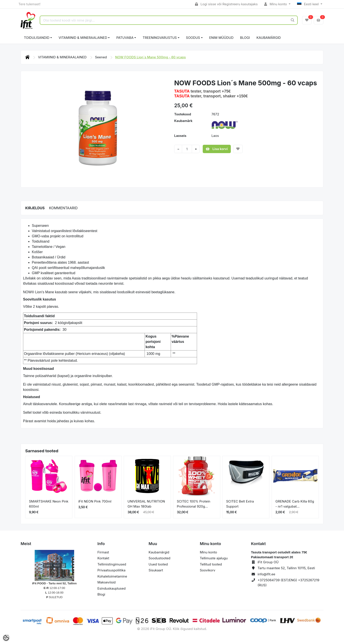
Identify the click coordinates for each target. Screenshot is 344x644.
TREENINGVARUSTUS (160, 38)
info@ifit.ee (266, 574)
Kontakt (103, 558)
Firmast (103, 552)
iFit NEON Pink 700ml (95, 501)
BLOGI (245, 38)
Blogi (101, 594)
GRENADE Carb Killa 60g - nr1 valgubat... (295, 504)
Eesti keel (308, 4)
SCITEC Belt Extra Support (240, 504)
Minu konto (276, 4)
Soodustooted (159, 558)
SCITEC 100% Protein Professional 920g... (193, 504)
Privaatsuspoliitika (111, 570)
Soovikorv (208, 570)
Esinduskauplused (111, 588)
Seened (101, 57)
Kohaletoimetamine (112, 576)
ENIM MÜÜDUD (221, 38)
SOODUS (193, 38)
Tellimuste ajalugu (214, 558)
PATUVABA (125, 38)
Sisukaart (156, 570)
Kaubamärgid (269, 38)
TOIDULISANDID (37, 38)
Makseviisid (107, 582)
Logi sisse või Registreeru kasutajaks (226, 4)
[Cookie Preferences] (6, 638)
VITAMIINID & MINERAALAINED (83, 38)
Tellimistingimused (112, 564)
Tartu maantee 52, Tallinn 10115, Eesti (286, 568)
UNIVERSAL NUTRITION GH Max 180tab (146, 504)
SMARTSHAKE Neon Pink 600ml (49, 504)
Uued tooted (158, 564)
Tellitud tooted (211, 564)
